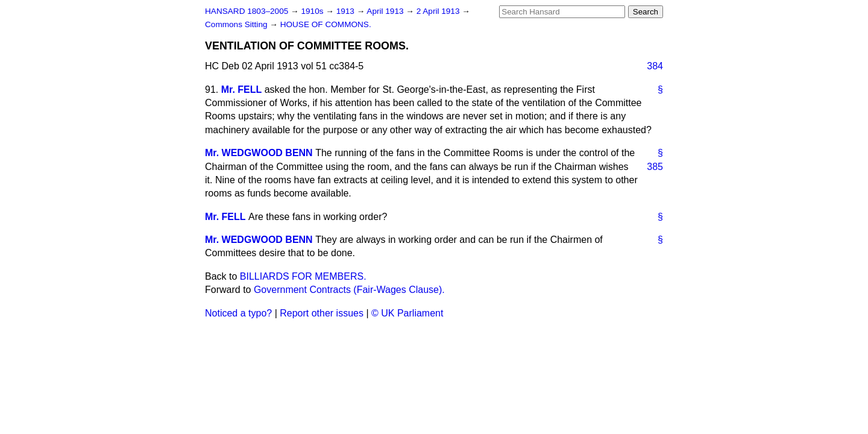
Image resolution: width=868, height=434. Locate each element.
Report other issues (322, 313)
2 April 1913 (439, 11)
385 (655, 167)
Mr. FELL (242, 90)
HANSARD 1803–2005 (247, 11)
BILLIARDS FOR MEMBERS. (303, 276)
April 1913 (386, 11)
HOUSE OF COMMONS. (326, 24)
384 (655, 66)
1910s (313, 11)
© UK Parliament (407, 313)
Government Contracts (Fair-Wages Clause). (349, 290)
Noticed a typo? (238, 313)
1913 (347, 11)
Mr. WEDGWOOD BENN (259, 153)
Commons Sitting (237, 24)
